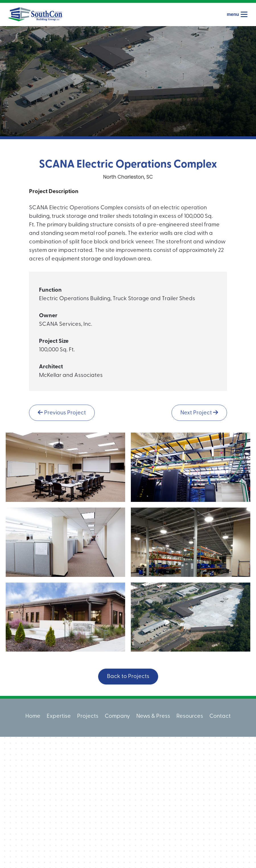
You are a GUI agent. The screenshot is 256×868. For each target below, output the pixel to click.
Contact (220, 716)
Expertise (59, 716)
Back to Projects (128, 677)
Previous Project (62, 416)
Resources (190, 716)
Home (33, 716)
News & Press (153, 716)
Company (117, 716)
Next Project (199, 416)
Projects (88, 716)
